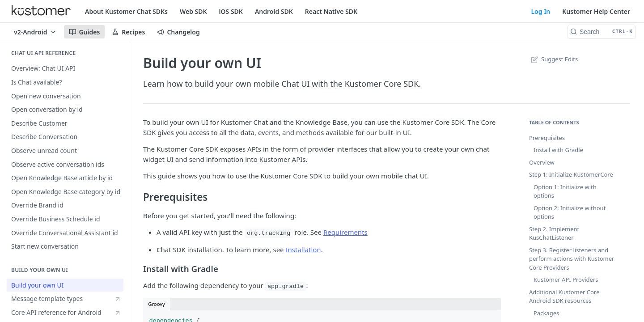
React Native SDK (331, 11)
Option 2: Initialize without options (570, 212)
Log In (540, 11)
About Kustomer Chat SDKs (126, 11)
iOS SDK (231, 11)
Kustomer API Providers (566, 280)
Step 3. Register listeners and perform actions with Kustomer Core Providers (572, 259)
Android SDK (274, 11)
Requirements (345, 232)
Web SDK (193, 11)
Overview (542, 162)
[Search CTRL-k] (602, 32)
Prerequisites (547, 138)
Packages (546, 313)
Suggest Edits (553, 59)
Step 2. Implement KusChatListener (554, 233)
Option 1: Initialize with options (565, 191)
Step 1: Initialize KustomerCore (571, 174)
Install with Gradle (558, 150)
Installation (303, 250)
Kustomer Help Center (596, 11)
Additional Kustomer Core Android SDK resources (564, 297)
